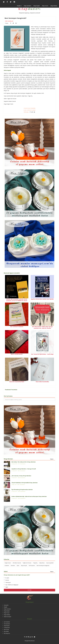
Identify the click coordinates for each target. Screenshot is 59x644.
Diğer (6, 587)
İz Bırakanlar (7, 628)
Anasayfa (6, 605)
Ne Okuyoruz (7, 633)
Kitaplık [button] (19, 6)
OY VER (29, 590)
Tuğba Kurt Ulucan (27, 563)
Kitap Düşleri (37, 6)
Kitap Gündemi (27, 6)
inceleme (7, 566)
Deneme (13, 566)
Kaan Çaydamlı (50, 563)
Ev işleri (6, 578)
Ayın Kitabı (6, 631)
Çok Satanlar (7, 622)
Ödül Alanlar (7, 626)
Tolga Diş (35, 563)
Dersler (6, 580)
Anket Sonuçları (7, 617)
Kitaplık (6, 607)
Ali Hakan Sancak (17, 563)
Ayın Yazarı (6, 630)
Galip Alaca (42, 563)
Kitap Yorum (45, 6)
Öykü (18, 566)
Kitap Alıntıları (54, 6)
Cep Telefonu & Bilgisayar (11, 585)
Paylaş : (7, 23)
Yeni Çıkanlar (9, 21)
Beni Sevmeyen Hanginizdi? (16, 18)
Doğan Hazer (8, 563)
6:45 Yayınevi (32, 566)
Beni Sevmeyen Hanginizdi (43, 566)
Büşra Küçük (24, 566)
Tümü (52, 459)
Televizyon (7, 582)
